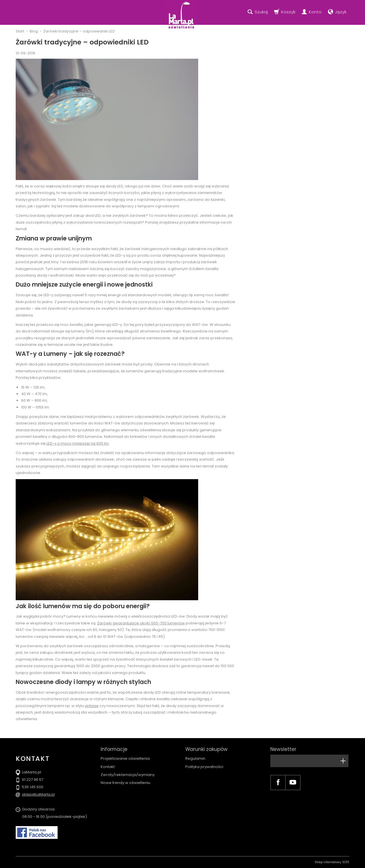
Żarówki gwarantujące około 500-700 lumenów (141, 623)
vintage (92, 706)
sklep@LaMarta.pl (38, 794)
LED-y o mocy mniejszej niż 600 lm (78, 443)
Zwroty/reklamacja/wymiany (128, 775)
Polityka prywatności (204, 767)
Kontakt (108, 767)
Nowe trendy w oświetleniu (125, 783)
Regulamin (195, 758)
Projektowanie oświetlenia (125, 758)
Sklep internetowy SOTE (332, 862)
